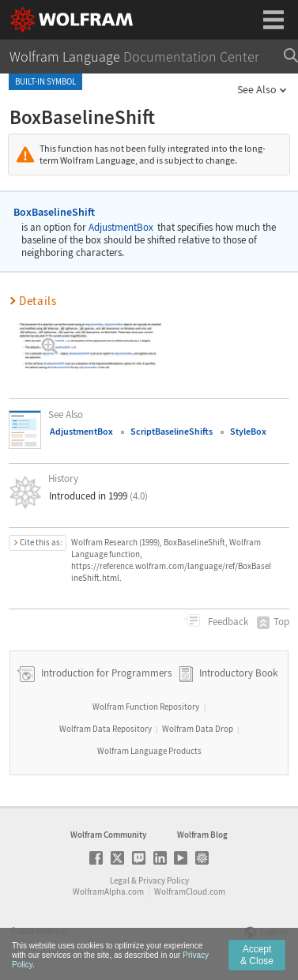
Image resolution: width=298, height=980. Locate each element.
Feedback (227, 622)
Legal (120, 880)
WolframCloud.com (190, 891)
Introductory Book (238, 673)
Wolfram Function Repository (146, 707)
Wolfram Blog (202, 835)
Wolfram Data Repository (106, 729)
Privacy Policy (164, 880)
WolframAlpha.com (108, 891)
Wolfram (51, 931)
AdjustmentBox (121, 227)
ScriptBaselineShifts (172, 431)
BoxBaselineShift (54, 212)
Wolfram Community (108, 835)
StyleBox (248, 431)
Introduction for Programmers (105, 673)
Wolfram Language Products (149, 751)
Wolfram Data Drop (198, 729)
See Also (257, 89)
